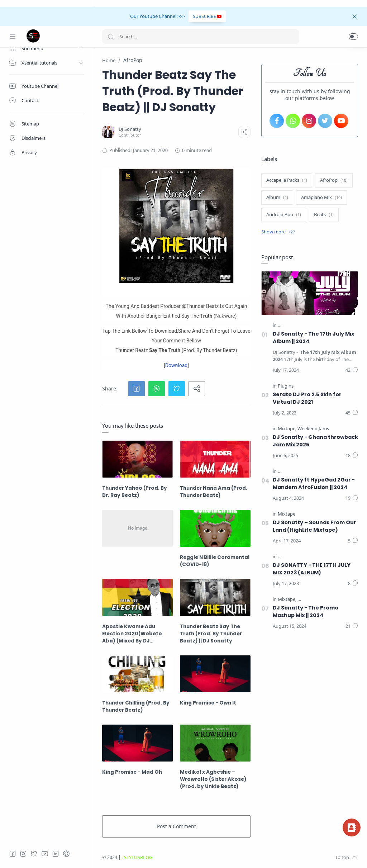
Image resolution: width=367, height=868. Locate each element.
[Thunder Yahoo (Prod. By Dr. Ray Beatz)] (137, 459)
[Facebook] (13, 854)
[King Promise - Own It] (215, 674)
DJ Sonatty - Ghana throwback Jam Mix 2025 (315, 441)
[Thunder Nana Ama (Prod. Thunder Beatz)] (215, 459)
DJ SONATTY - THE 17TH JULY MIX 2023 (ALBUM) (312, 569)
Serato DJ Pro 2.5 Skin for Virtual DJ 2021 (307, 398)
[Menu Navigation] (13, 37)
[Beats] (324, 215)
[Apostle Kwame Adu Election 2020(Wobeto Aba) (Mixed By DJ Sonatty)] (137, 597)
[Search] (201, 37)
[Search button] (111, 37)
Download (176, 365)
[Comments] (352, 370)
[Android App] (284, 215)
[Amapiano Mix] (321, 198)
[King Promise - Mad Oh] (137, 743)
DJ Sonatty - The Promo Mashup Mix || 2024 (306, 611)
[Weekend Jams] (313, 429)
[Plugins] (286, 386)
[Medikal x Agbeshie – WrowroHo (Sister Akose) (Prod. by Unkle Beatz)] (215, 743)
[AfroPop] (334, 180)
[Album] (277, 198)
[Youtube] (45, 854)
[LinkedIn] (56, 854)
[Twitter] (34, 854)
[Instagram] (23, 854)
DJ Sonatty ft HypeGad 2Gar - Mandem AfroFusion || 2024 (314, 483)
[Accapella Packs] (287, 180)
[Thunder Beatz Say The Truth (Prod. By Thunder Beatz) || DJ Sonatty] (215, 597)
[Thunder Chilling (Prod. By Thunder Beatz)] (137, 674)
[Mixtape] (287, 429)
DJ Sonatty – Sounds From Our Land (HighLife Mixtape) (314, 526)
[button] (353, 37)
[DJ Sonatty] (130, 129)
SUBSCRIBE (207, 16)
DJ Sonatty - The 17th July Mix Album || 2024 (313, 338)
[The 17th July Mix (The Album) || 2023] (318, 557)
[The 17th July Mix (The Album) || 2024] (318, 325)
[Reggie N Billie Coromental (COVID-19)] (215, 528)
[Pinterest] (66, 854)
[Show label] (278, 232)
